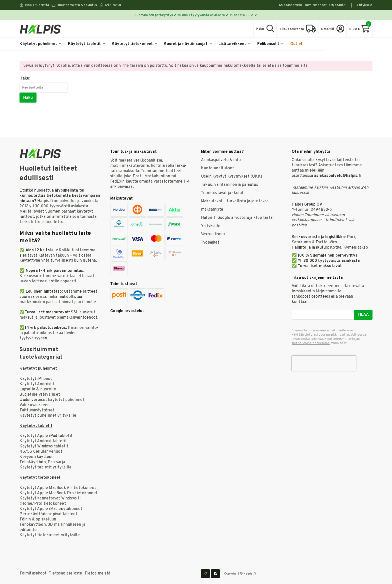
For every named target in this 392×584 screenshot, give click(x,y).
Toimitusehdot (316, 5)
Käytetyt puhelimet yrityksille (48, 416)
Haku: (25, 79)
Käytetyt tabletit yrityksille (45, 467)
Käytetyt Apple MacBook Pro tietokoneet (58, 493)
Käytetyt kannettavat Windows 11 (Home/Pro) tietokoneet (50, 501)
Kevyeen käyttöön (36, 457)
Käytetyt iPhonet (36, 379)
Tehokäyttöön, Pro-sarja (42, 462)
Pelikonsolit (270, 44)
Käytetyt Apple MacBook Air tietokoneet (58, 488)
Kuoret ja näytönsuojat (188, 44)
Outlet (296, 44)
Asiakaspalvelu (290, 5)
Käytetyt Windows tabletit (44, 446)
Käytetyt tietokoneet (134, 44)
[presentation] (324, 363)
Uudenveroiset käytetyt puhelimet (52, 400)
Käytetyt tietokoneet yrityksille (49, 535)
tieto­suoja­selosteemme (311, 343)
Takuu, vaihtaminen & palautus (229, 185)
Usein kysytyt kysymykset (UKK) (231, 177)
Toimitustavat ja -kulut (222, 193)
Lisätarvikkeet (234, 44)
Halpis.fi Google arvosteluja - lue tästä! (237, 218)
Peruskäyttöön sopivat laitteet (48, 514)
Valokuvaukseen (34, 405)
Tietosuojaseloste (65, 573)
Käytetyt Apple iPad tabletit (46, 436)
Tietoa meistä (97, 573)
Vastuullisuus (213, 234)
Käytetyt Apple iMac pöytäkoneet (51, 509)
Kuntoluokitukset (217, 168)
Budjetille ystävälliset (40, 395)
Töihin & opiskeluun (38, 519)
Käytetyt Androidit (37, 384)
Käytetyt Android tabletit (43, 441)
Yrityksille (364, 5)
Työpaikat (210, 243)
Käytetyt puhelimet (40, 44)
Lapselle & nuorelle (38, 389)
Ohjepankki (338, 5)
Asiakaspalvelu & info (221, 160)
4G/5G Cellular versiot (41, 452)
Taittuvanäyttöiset (37, 410)
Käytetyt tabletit (87, 44)
